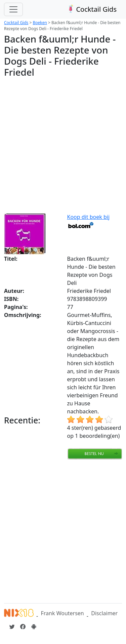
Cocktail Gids (91, 9)
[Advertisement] (63, 147)
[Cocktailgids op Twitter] (12, 627)
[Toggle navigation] (13, 9)
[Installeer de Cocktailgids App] (34, 627)
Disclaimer (104, 613)
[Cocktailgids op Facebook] (23, 627)
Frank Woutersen (62, 613)
